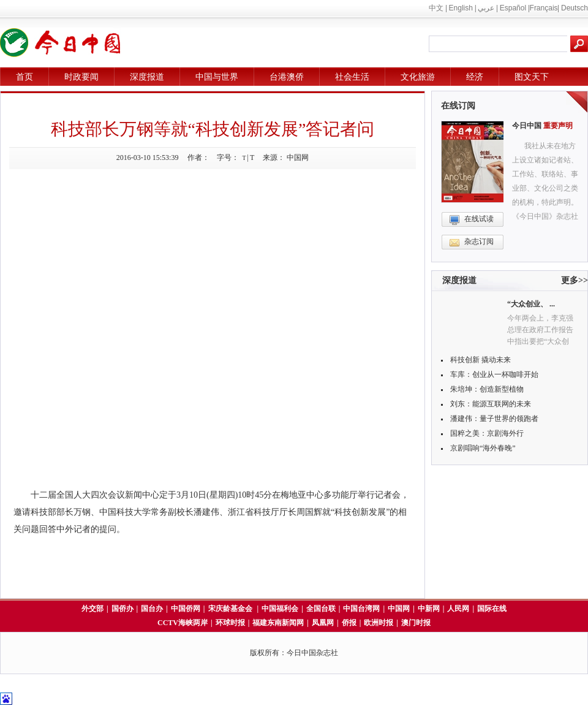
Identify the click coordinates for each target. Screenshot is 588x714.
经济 (475, 77)
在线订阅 (458, 106)
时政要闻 (81, 77)
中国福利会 (280, 609)
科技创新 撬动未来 (481, 360)
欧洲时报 (379, 623)
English (461, 8)
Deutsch (575, 8)
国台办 (152, 609)
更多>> (575, 280)
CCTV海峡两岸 (183, 623)
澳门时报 (416, 623)
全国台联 (321, 609)
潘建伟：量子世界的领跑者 (494, 419)
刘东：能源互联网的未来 (491, 404)
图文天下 (532, 77)
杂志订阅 (479, 241)
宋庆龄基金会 (231, 609)
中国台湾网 (361, 609)
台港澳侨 (287, 77)
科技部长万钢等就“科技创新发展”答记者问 (213, 129)
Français (544, 8)
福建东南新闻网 (278, 623)
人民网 (458, 609)
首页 (24, 77)
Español (513, 8)
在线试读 (479, 219)
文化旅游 (418, 77)
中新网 (429, 609)
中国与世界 (217, 77)
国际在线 (492, 609)
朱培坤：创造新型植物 (487, 389)
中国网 (399, 609)
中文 (436, 8)
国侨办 (123, 609)
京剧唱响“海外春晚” (483, 448)
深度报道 (147, 77)
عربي (486, 8)
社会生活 (352, 77)
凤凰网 (323, 623)
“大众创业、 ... (531, 304)
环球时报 (230, 623)
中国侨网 (186, 609)
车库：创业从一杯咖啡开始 (494, 374)
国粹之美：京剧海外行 (487, 433)
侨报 (349, 623)
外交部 (92, 609)
